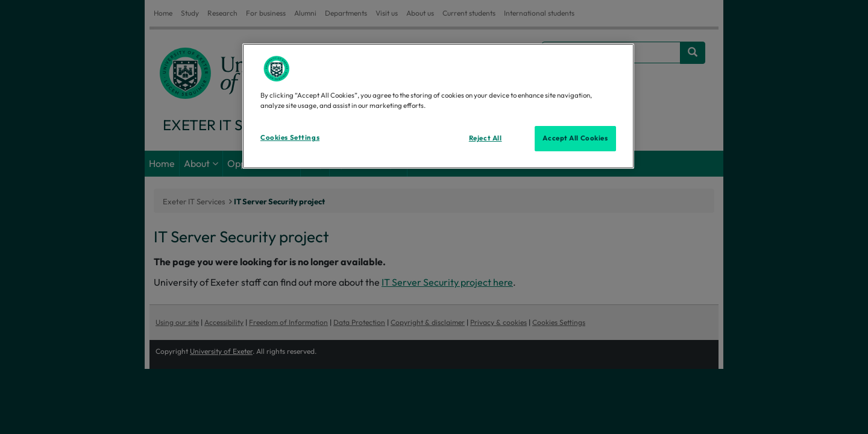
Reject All (486, 138)
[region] (438, 106)
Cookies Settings (290, 137)
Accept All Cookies (575, 138)
